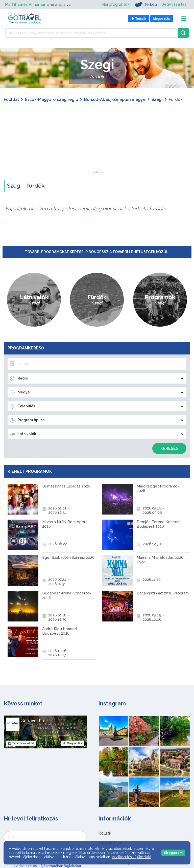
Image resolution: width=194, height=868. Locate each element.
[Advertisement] (97, 139)
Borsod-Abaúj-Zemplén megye (115, 99)
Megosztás (72, 743)
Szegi (157, 99)
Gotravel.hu (32, 721)
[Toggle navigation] (184, 19)
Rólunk (105, 833)
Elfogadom (173, 853)
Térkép (146, 5)
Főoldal (11, 99)
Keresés (169, 448)
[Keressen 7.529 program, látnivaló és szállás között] (91, 33)
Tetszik (21, 743)
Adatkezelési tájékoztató (132, 857)
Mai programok (115, 4)
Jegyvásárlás (174, 4)
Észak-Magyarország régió (52, 99)
